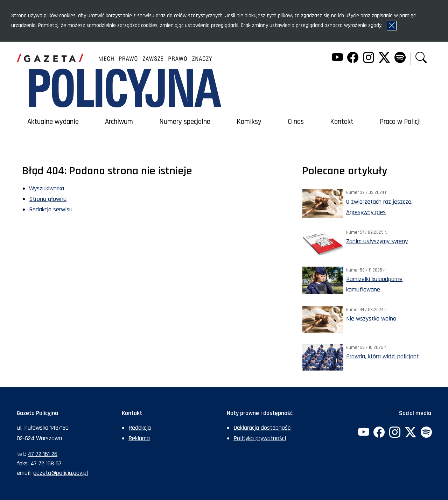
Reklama (139, 438)
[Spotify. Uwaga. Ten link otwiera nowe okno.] (400, 58)
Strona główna (48, 199)
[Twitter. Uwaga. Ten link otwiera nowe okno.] (384, 58)
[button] (421, 58)
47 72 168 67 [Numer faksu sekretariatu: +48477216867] (46, 463)
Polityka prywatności (260, 438)
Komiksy (249, 122)
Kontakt (342, 122)
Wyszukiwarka (47, 188)
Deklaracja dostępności (262, 428)
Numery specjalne (185, 122)
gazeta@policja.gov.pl (61, 473)
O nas (296, 122)
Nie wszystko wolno (371, 319)
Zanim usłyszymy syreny (377, 241)
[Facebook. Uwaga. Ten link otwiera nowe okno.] (353, 58)
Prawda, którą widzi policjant (383, 356)
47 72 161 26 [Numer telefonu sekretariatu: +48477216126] (43, 454)
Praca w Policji (400, 122)
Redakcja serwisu (51, 209)
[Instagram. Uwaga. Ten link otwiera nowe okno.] (369, 58)
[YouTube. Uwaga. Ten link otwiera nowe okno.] (337, 58)
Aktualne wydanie (53, 122)
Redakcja (140, 428)
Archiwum (119, 122)
